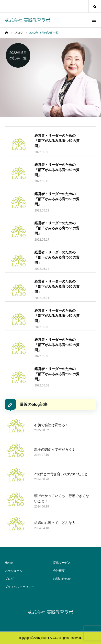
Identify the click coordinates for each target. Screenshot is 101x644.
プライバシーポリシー (20, 587)
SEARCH (95, 6)
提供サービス (62, 563)
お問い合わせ (62, 579)
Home (9, 563)
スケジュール (14, 571)
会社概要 (59, 571)
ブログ (9, 579)
